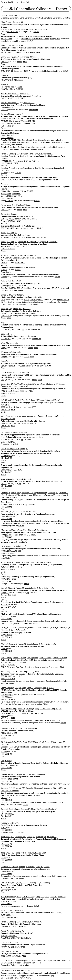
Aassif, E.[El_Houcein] (25, 788)
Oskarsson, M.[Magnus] (29, 728)
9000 (36, 348)
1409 (10, 519)
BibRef (43, 29)
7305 (32, 300)
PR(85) (4, 551)
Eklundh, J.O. (18, 931)
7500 (24, 956)
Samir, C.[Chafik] (8, 809)
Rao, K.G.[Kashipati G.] (10, 94)
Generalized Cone (17, 18)
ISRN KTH (9, 938)
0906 (10, 846)
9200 (23, 98)
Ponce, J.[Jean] (7, 205)
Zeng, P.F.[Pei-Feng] (24, 853)
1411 (10, 458)
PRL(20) (4, 380)
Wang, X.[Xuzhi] (7, 688)
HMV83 (4, 80)
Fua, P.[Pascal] (11, 497)
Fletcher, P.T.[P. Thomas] (31, 384)
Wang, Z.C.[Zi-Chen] (43, 709)
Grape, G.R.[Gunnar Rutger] (12, 295)
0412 (10, 904)
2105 (10, 781)
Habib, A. (24, 449)
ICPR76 (4, 270)
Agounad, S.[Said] (8, 788)
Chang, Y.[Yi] (34, 671)
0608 (14, 890)
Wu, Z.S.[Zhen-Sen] (22, 400)
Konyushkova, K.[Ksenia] (11, 562)
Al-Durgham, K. (13, 449)
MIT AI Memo (13, 32)
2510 (13, 718)
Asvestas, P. (52, 837)
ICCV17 (4, 616)
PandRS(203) (6, 662)
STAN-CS (66, 300)
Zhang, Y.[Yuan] (51, 742)
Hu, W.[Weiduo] (19, 546)
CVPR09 (4, 871)
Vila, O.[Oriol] (6, 658)
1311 (10, 830)
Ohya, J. (11, 910)
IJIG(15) (4, 484)
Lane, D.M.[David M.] (22, 373)
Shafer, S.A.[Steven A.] (10, 57)
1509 (10, 486)
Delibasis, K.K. (20, 837)
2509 (13, 699)
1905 (13, 569)
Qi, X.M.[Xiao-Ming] (36, 742)
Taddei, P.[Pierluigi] (19, 416)
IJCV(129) (5, 593)
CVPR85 (4, 286)
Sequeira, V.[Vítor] (8, 419)
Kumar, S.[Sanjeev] (23, 479)
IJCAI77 (4, 277)
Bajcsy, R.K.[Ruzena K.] (48, 242)
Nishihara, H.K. (18, 22)
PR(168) (4, 676)
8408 (9, 318)
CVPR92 (4, 915)
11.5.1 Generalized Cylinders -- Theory (36, 9)
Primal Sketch (34, 29)
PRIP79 (4, 228)
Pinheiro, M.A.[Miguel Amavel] (34, 493)
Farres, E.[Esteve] (60, 658)
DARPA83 (5, 62)
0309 (13, 249)
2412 (14, 735)
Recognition (55, 39)
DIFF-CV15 (5, 814)
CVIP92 (4, 98)
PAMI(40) (5, 504)
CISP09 (4, 858)
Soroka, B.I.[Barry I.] (9, 214)
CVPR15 (4, 649)
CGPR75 (4, 956)
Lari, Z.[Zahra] (7, 432)
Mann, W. (38, 922)
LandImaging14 (7, 470)
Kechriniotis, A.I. (7, 837)
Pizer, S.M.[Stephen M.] (19, 386)
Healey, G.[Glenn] (24, 205)
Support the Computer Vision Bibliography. (37, 975)
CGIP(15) (5, 219)
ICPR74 (4, 947)
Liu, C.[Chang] (7, 546)
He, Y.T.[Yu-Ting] (20, 742)
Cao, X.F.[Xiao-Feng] (20, 671)
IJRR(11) (4, 357)
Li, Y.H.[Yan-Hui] (7, 400)
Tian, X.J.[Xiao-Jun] (58, 897)
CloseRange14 (7, 456)
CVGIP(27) (5, 313)
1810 (13, 553)
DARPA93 (9, 140)
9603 (16, 123)
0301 (13, 393)
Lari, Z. (4, 449)
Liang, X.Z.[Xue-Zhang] (26, 897)
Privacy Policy (25, 2)
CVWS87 (4, 927)
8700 (38, 330)
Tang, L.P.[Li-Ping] (8, 853)
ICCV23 (4, 752)
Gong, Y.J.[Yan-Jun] (38, 400)
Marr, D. (4, 22)
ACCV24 (4, 733)
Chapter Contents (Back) (11, 15)
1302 (13, 426)
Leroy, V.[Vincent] (8, 588)
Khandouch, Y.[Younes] (43, 788)
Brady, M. (5, 75)
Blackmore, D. (7, 352)
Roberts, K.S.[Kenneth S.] (11, 281)
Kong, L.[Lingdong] (34, 688)
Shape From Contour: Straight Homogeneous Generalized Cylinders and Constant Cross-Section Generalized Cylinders (33, 148)
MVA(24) (5, 423)
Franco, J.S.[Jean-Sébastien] (27, 588)
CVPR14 (4, 516)
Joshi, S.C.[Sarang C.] (49, 384)
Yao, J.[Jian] (6, 416)
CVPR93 (4, 135)
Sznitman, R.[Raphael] (33, 495)
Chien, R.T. (5, 942)
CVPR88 (4, 107)
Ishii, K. (21, 910)
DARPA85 (9, 288)
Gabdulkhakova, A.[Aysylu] (12, 774)
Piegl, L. (4, 322)
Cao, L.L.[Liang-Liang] (10, 883)
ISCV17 (4, 798)
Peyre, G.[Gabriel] (43, 867)
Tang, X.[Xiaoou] (43, 883)
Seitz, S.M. (14, 823)
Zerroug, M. (6, 114)
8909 (16, 163)
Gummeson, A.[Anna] (10, 728)
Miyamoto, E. (6, 951)
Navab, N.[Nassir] (58, 628)
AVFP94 (4, 936)
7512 (38, 53)
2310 (13, 665)
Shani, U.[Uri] (6, 309)
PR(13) (4, 246)
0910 (10, 860)
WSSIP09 (5, 844)
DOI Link (4, 458)
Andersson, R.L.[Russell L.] (28, 242)
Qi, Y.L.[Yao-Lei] (7, 742)
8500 (24, 286)
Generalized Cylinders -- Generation (15, 965)
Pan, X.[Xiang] (7, 373)
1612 (10, 637)
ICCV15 (4, 579)
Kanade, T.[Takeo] (30, 57)
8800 (36, 110)
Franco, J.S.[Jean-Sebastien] (39, 628)
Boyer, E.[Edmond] (46, 588)
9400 (15, 936)
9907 (40, 380)
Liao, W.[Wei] (6, 761)
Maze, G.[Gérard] (60, 788)
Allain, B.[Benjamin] (19, 628)
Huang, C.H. (6, 628)
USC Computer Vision (27, 123)
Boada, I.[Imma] (19, 658)
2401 (10, 754)
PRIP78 (4, 263)
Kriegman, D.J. (27, 922)
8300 (25, 62)
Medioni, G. (25, 94)
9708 (49, 366)
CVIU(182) (5, 567)
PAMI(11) (5, 161)
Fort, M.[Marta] (46, 658)
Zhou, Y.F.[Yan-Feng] (9, 709)
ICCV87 (4, 173)
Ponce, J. (4, 154)
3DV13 (4, 828)
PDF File (4, 126)
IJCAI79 (4, 89)
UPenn (38, 237)
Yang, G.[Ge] (56, 709)
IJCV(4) (4, 191)
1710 (10, 800)
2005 (10, 537)
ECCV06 (4, 887)
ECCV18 (4, 605)
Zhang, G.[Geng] (53, 400)
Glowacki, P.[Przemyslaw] (11, 493)
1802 (10, 507)
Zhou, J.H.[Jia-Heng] (26, 709)
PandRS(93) (6, 439)
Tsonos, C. (31, 837)
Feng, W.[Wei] (20, 688)
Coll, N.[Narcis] (33, 658)
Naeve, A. (5, 931)
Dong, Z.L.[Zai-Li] (43, 897)
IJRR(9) (4, 348)
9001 (19, 194)
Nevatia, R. (19, 114)
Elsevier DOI (6, 221)
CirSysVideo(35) (7, 695)
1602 (10, 581)
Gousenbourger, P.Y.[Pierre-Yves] (28, 809)
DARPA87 (5, 180)
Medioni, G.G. (29, 103)
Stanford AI (39, 300)
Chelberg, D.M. (15, 922)
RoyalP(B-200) (7, 29)
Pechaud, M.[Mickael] (10, 867)
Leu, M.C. (13, 343)
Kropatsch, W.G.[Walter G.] (34, 774)
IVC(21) (4, 391)
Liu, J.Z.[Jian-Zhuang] (27, 883)
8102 (19, 221)
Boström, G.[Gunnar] (56, 416)
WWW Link (5, 410)
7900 (21, 89)
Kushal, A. (5, 823)
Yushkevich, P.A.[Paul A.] (11, 384)
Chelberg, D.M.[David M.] (19, 154)
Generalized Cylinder (33, 18)
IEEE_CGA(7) (6, 330)
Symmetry (5, 18)
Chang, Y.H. (18, 942)
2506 (13, 679)
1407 (13, 442)
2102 (14, 595)
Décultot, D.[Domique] (10, 791)
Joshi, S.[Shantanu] (49, 809)
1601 (10, 816)
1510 (10, 651)
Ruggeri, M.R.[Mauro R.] (37, 416)
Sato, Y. (4, 910)
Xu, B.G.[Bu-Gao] (39, 853)
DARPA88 (9, 201)
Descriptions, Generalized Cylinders (56, 18)
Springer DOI (6, 194)
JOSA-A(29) (5, 407)
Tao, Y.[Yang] (6, 671)
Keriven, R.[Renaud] (27, 867)
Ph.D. (3, 237)
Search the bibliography (10, 975)
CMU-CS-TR (6, 71)
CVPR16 (4, 635)
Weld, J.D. (5, 343)
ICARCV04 (5, 901)
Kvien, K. (4, 361)
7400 (23, 947)
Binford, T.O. (17, 951)
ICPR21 (4, 779)
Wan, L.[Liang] (48, 688)
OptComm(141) (7, 366)
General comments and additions (14, 973)
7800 (48, 29)
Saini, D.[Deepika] (8, 479)
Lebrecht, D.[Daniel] (15, 495)
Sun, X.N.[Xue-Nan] (9, 897)
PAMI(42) (5, 535)
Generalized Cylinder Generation (34, 140)
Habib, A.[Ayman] (20, 432)
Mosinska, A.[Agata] (9, 530)
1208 (13, 410)
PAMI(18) (5, 121)
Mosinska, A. (53, 493)
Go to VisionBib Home (10, 2)
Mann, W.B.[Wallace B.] (43, 154)
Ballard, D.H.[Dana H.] (21, 309)
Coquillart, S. (6, 334)
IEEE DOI (4, 110)
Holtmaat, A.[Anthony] (52, 495)
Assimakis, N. (41, 837)
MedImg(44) (6, 713)
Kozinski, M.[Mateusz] (27, 530)
